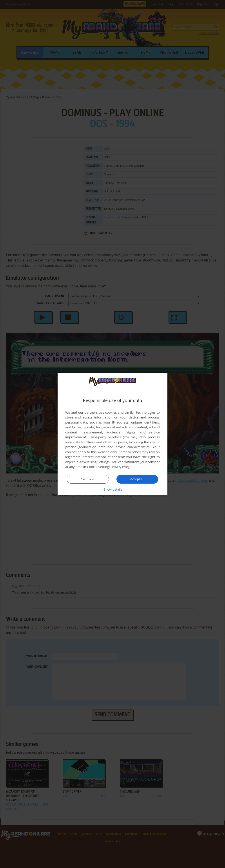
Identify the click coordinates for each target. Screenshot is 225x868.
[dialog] (112, 434)
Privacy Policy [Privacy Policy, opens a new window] (123, 467)
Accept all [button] (137, 479)
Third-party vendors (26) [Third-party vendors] (109, 437)
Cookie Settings (99, 467)
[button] (112, 490)
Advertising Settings (94, 462)
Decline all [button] (88, 479)
